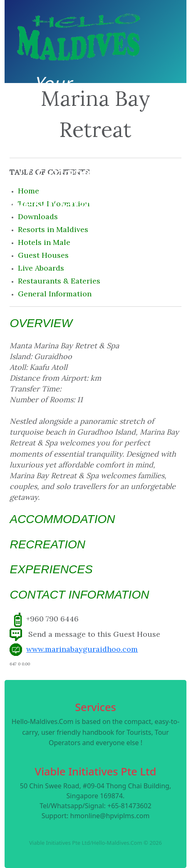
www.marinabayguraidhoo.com (82, 649)
